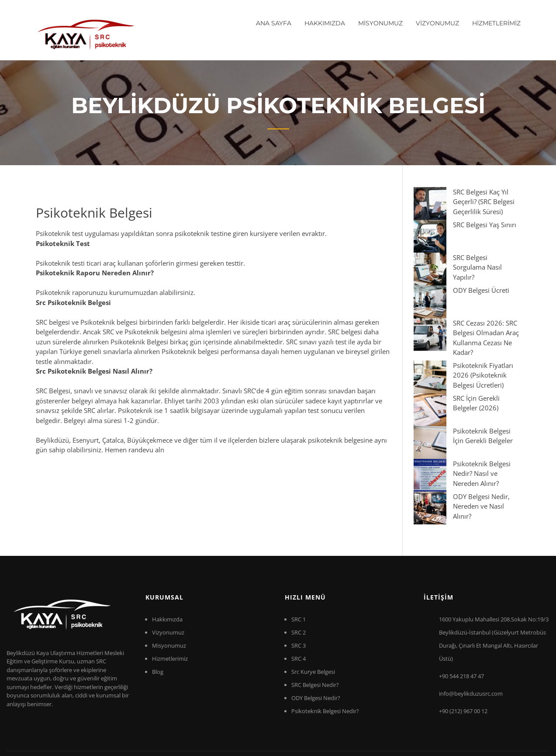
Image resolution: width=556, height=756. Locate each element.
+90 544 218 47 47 (461, 630)
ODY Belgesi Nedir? (316, 652)
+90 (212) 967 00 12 (463, 665)
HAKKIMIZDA (325, 23)
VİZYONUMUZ (437, 23)
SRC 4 (299, 612)
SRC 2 (299, 586)
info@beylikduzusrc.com (471, 647)
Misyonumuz (169, 599)
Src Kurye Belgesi (313, 625)
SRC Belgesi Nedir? (315, 638)
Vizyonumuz (168, 586)
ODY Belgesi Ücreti (448, 250)
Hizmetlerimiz (170, 612)
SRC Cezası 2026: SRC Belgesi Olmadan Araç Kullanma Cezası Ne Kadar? (465, 273)
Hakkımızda (167, 573)
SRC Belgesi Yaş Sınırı (452, 215)
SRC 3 (299, 599)
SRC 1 (299, 573)
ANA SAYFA (274, 23)
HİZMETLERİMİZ (496, 23)
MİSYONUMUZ (380, 23)
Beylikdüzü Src (126, 720)
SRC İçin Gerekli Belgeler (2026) (467, 318)
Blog (158, 625)
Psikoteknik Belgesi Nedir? (325, 665)
